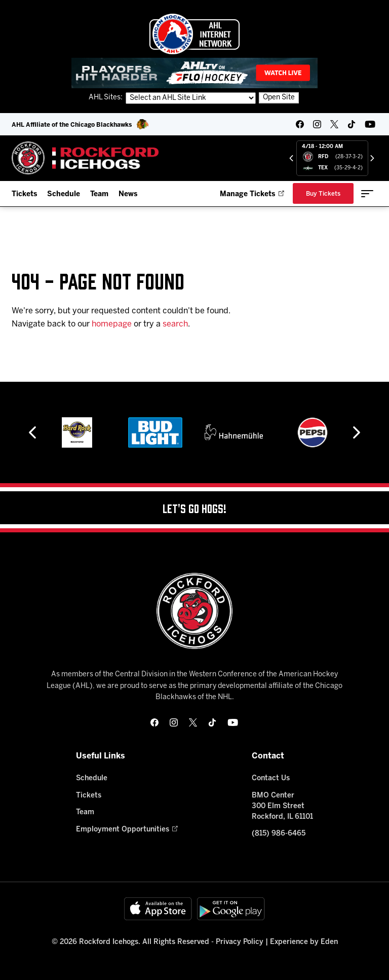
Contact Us (271, 778)
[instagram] (317, 124)
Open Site (279, 98)
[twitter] (334, 124)
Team (99, 194)
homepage (112, 324)
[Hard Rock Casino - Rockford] (77, 432)
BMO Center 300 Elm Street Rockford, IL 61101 (282, 806)
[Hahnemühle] (234, 432)
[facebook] (300, 124)
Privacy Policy (240, 942)
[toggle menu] (367, 194)
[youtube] (370, 124)
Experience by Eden (304, 942)
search (175, 324)
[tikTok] (352, 124)
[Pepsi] (313, 432)
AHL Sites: (106, 98)
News (128, 194)
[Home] (85, 158)
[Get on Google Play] (231, 909)
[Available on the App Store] (158, 909)
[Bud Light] (155, 432)
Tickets (24, 194)
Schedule (64, 194)
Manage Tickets (252, 194)
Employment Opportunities (127, 830)
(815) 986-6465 (279, 834)
